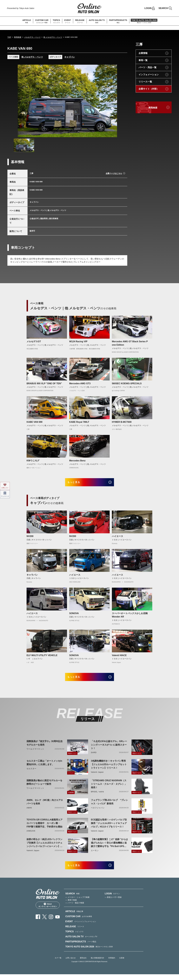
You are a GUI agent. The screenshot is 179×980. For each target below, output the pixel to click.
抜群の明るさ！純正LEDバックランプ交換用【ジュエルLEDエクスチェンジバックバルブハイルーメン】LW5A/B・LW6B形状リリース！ (44, 847)
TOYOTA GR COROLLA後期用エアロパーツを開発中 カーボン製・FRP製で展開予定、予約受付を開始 (45, 827)
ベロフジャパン (98, 812)
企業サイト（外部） (149, 89)
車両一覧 (143, 60)
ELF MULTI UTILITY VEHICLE (42, 657)
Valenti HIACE (119, 657)
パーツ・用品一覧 (148, 67)
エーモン (95, 854)
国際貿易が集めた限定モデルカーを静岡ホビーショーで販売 (44, 786)
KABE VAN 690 (35, 422)
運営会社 (83, 964)
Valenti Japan (97, 776)
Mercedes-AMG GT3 (80, 383)
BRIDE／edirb (97, 795)
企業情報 (143, 53)
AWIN (29, 812)
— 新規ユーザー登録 (113, 903)
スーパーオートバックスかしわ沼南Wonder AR (130, 617)
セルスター (31, 772)
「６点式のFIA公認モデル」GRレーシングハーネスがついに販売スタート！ (109, 749)
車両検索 (18, 37)
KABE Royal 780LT (79, 422)
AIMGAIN (31, 835)
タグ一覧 (58, 964)
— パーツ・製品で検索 (75, 909)
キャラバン (32, 577)
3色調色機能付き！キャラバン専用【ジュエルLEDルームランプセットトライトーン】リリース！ (109, 768)
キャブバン (70, 57)
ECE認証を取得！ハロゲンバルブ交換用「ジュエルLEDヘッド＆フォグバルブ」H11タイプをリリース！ (109, 827)
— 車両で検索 (71, 906)
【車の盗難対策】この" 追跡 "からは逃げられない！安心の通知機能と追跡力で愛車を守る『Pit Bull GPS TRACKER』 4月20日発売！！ (109, 847)
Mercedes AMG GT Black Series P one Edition (130, 343)
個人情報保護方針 (97, 964)
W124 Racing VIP (78, 341)
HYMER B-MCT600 (122, 422)
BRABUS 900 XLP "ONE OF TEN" (44, 383)
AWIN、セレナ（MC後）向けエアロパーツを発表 (45, 806)
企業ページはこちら (114, 173)
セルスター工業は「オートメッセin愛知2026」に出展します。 (44, 766)
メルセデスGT (34, 341)
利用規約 (112, 964)
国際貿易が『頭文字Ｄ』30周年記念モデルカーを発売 (45, 747)
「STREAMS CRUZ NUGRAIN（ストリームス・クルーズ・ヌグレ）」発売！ (109, 788)
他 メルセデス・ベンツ (53, 37)
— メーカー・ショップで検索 (77, 903)
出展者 (122, 964)
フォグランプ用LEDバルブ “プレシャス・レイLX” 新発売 (109, 806)
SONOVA (74, 615)
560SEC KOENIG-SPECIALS (127, 383)
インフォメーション (149, 75)
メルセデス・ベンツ (32, 37)
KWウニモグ (33, 461)
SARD (94, 756)
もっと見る (77, 483)
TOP (9, 37)
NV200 (30, 538)
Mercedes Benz (77, 461)
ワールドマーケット (35, 753)
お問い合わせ (71, 964)
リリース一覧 (145, 82)
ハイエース (117, 538)
